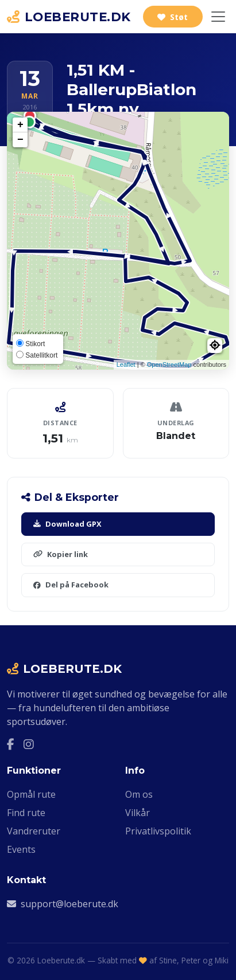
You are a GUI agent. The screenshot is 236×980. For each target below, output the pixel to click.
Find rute (26, 813)
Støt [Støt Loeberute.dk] (173, 17)
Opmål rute (31, 794)
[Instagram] (29, 744)
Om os (139, 794)
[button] (215, 346)
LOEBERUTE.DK (69, 17)
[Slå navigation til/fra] (218, 17)
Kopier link (61, 554)
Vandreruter (34, 831)
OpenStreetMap (169, 364)
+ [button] (20, 125)
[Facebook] (11, 744)
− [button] (20, 140)
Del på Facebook (71, 585)
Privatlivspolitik (158, 831)
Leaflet (126, 364)
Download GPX (67, 524)
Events (21, 849)
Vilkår (138, 813)
